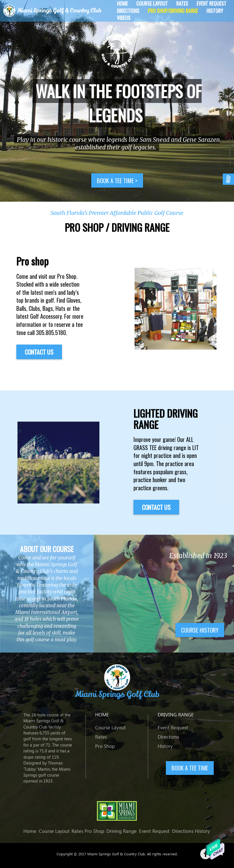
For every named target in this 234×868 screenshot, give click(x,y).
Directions (128, 11)
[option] (117, 101)
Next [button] (223, 104)
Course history (200, 630)
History (215, 11)
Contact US (39, 352)
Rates (101, 737)
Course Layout (111, 728)
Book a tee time (117, 180)
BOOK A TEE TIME (190, 768)
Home (30, 831)
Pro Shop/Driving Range (173, 11)
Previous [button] (11, 104)
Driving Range (122, 831)
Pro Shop (105, 746)
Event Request (173, 728)
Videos (124, 18)
